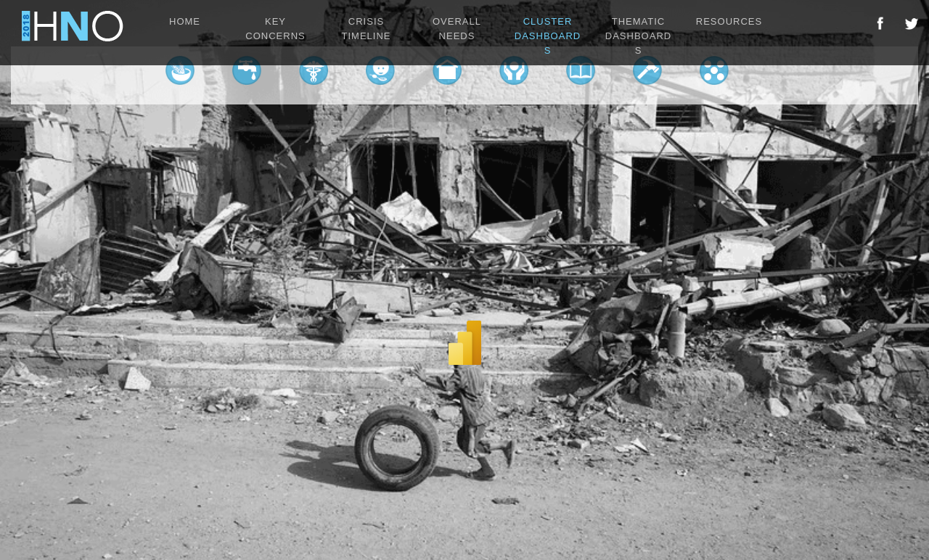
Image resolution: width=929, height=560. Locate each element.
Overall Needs (457, 29)
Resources (729, 21)
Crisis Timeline (367, 29)
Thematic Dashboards (638, 36)
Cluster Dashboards (548, 36)
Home (185, 21)
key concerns (275, 29)
